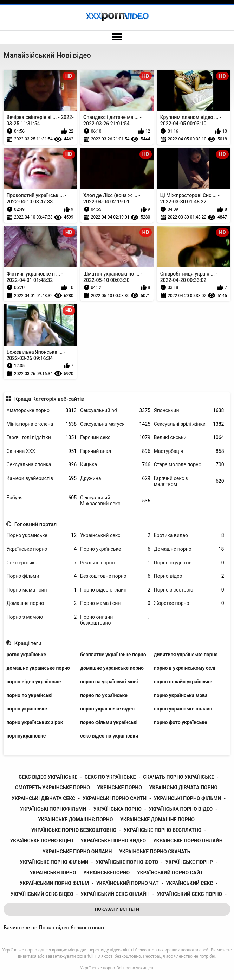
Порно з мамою (41, 617)
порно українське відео (107, 709)
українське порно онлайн (77, 852)
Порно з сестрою (189, 590)
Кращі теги (28, 643)
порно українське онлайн (183, 709)
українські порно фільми (188, 798)
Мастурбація (189, 451)
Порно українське (41, 535)
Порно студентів (189, 563)
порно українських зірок (35, 722)
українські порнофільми (53, 809)
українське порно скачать (155, 852)
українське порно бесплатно (163, 830)
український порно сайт (170, 873)
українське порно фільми (54, 862)
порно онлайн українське (183, 682)
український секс (189, 883)
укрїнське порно (120, 788)
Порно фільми (41, 576)
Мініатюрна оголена (41, 424)
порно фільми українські (109, 722)
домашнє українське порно (38, 668)
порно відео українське (34, 682)
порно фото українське (181, 722)
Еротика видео (189, 535)
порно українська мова (181, 695)
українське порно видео (113, 841)
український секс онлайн (115, 894)
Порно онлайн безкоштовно (115, 620)
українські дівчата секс (43, 798)
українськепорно (106, 873)
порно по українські (29, 695)
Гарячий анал (115, 451)
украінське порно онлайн (188, 841)
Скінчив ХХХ (41, 451)
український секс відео (42, 894)
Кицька (115, 465)
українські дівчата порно (184, 788)
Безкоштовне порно (115, 576)
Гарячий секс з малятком (189, 481)
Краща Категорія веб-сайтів (49, 399)
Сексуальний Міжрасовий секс (115, 501)
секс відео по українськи (109, 736)
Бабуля (41, 498)
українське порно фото (127, 862)
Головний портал (35, 524)
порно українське (27, 709)
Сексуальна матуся (115, 424)
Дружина (115, 478)
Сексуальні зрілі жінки (189, 424)
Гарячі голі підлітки (41, 438)
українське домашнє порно (75, 820)
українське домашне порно (157, 820)
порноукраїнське (26, 736)
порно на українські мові (109, 682)
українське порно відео (41, 841)
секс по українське (110, 777)
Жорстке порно (189, 603)
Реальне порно (115, 563)
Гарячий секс (115, 438)
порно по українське (104, 695)
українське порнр (189, 862)
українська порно (118, 809)
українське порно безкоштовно (74, 830)
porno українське (26, 655)
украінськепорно (53, 873)
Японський (189, 410)
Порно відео (189, 576)
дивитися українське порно (186, 655)
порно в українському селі (185, 668)
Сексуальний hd (115, 410)
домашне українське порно (112, 668)
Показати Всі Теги (117, 909)
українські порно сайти (115, 798)
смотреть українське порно (53, 788)
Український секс (115, 535)
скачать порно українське (178, 777)
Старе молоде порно (189, 465)
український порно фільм (54, 883)
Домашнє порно (189, 549)
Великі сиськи (189, 438)
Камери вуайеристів (41, 478)
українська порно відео (181, 809)
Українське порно (41, 549)
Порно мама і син (41, 590)
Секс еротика (41, 563)
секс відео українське (48, 777)
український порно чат (128, 883)
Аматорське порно (41, 410)
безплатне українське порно (113, 655)
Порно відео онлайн (115, 590)
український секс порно (189, 894)
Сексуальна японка (41, 465)
